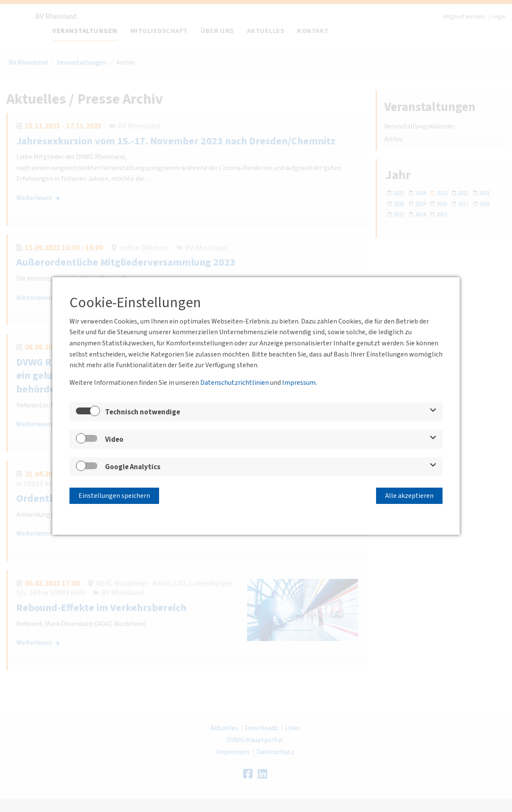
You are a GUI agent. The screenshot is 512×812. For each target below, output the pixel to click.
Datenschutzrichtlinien (235, 384)
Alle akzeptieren (409, 494)
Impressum (299, 384)
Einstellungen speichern (114, 494)
